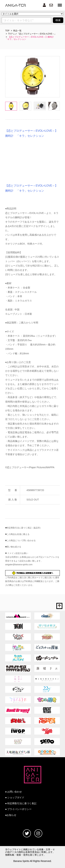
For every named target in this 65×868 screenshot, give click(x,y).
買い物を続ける (14, 547)
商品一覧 (17, 31)
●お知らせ (11, 815)
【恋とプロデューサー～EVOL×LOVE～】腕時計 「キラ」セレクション (31, 38)
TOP (7, 31)
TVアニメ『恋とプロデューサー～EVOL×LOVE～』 (32, 34)
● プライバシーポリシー (18, 809)
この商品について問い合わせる (21, 541)
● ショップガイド (15, 797)
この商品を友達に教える (18, 534)
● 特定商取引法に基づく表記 (21, 803)
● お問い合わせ (14, 792)
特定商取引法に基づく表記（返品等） (24, 528)
